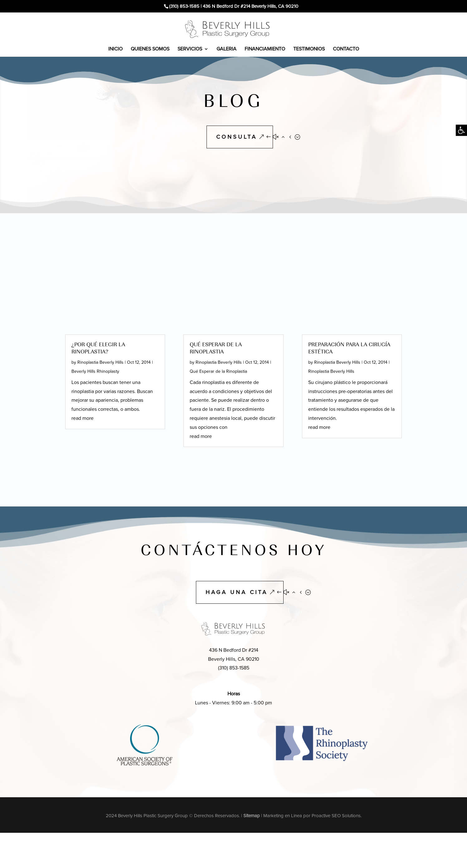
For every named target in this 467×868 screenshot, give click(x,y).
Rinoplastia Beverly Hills (100, 362)
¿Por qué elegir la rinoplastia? (98, 348)
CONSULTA (237, 137)
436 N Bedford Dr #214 (234, 650)
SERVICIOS (190, 49)
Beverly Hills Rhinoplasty (95, 371)
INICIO (115, 49)
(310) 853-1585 (184, 6)
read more (83, 418)
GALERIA (226, 49)
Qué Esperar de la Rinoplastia (216, 348)
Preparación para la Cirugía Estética (349, 348)
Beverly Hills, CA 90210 (234, 659)
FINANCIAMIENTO (265, 49)
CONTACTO (346, 49)
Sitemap (252, 816)
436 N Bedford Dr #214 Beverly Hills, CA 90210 (251, 6)
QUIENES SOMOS (150, 49)
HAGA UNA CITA (237, 592)
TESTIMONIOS (309, 49)
